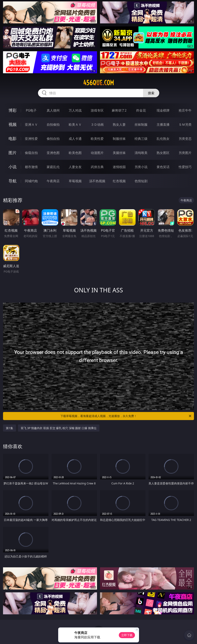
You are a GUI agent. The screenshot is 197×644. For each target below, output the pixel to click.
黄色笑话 (163, 167)
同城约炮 (31, 181)
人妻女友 (75, 167)
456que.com (98, 83)
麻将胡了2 (119, 110)
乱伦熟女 (163, 139)
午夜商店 (53, 181)
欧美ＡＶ (75, 124)
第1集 (9, 428)
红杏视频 (119, 181)
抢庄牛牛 (185, 110)
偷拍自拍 (53, 139)
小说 (13, 167)
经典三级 (141, 139)
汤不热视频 (97, 181)
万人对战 (75, 110)
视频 (13, 124)
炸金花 (141, 110)
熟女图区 (163, 153)
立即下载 (127, 635)
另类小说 (141, 167)
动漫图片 (97, 153)
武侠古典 (97, 167)
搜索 (151, 93)
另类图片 (185, 153)
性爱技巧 (185, 167)
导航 (13, 181)
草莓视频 (75, 181)
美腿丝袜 (119, 153)
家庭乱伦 (53, 167)
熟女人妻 (119, 124)
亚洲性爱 (31, 139)
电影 (13, 139)
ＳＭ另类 (185, 124)
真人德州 (53, 110)
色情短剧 (141, 181)
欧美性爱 (97, 139)
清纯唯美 (141, 153)
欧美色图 (75, 153)
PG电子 (31, 110)
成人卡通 (75, 139)
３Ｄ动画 (97, 124)
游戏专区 (97, 110)
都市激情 (31, 167)
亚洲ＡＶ (31, 124)
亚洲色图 (53, 153)
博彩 (13, 110)
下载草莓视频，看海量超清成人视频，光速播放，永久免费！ (126, 416)
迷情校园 (119, 167)
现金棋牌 (163, 110)
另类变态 (185, 139)
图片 (13, 153)
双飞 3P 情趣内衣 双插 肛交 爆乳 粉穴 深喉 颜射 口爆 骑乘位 (59, 428)
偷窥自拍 (31, 153)
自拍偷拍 (53, 124)
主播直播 (163, 124)
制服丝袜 (119, 139)
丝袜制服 (141, 124)
